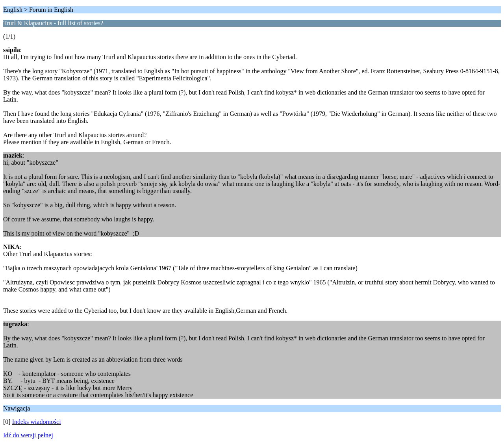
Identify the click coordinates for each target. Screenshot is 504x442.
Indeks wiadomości (37, 422)
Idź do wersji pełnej (28, 435)
